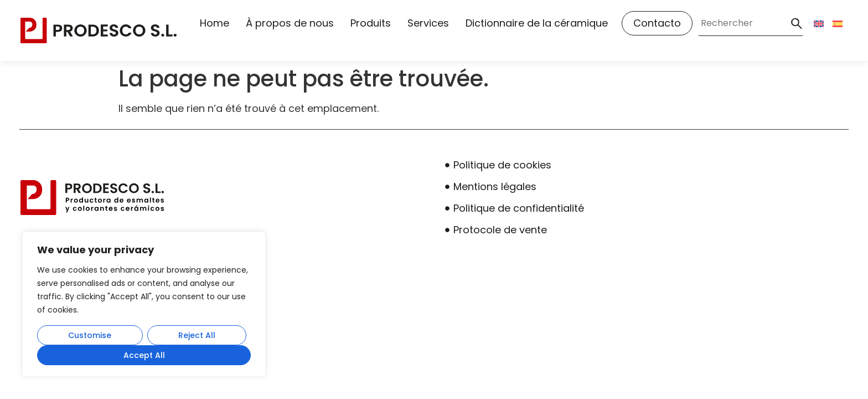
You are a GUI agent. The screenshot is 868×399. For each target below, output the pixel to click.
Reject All (197, 335)
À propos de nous (290, 23)
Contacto (657, 23)
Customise (90, 335)
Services (428, 23)
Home (215, 23)
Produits (371, 23)
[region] (144, 304)
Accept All (144, 355)
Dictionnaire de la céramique (537, 23)
